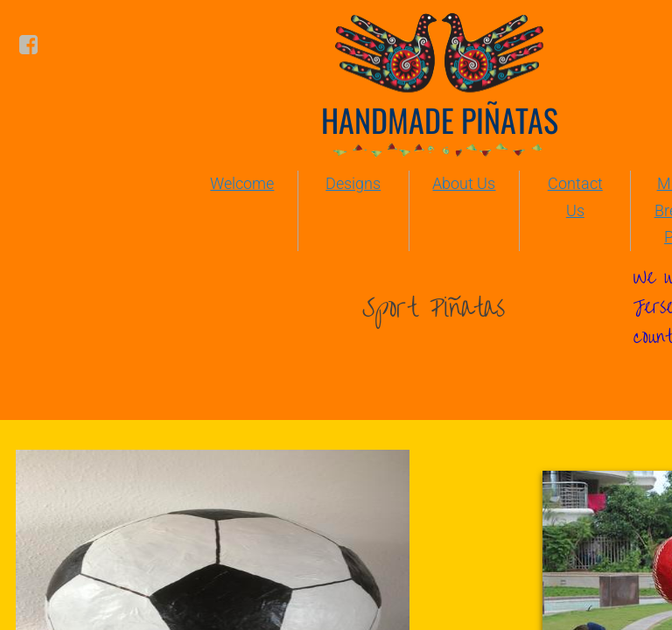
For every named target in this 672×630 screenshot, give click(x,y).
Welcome (242, 183)
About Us (464, 183)
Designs (353, 183)
